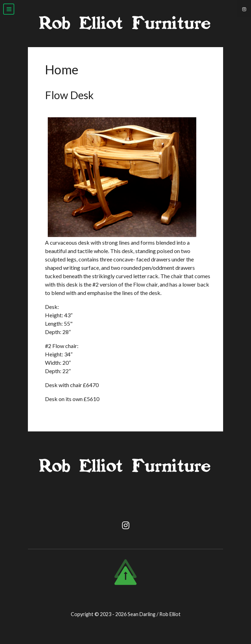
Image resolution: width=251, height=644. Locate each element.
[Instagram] (244, 9)
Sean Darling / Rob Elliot (154, 614)
